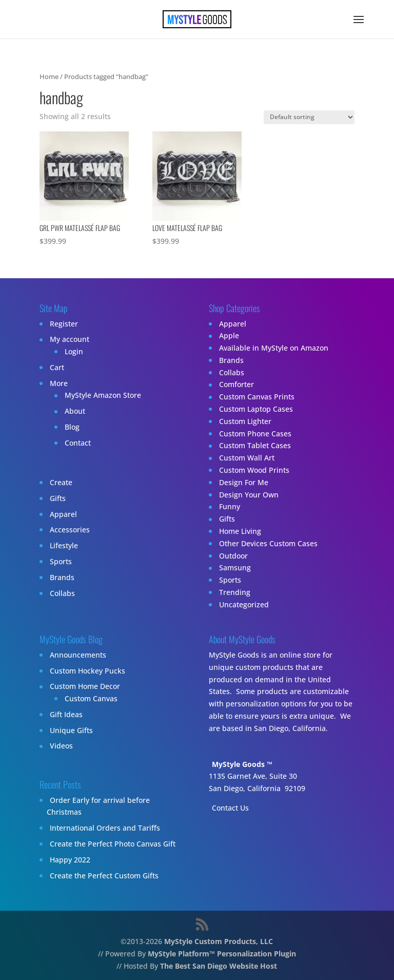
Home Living (240, 531)
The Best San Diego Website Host (219, 966)
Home (49, 76)
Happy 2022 (70, 860)
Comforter (237, 385)
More (59, 383)
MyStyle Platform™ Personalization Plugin (222, 954)
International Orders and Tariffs (105, 828)
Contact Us (230, 808)
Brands (62, 577)
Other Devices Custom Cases (268, 543)
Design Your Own (249, 495)
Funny (230, 507)
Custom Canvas (91, 698)
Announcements (78, 655)
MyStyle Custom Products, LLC (219, 941)
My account (70, 340)
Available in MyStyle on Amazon (274, 348)
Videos (61, 746)
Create (61, 482)
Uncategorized (244, 604)
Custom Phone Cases (255, 434)
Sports (61, 561)
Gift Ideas (66, 714)
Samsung (235, 568)
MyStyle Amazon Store (103, 396)
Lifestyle (64, 545)
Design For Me (244, 482)
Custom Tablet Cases (255, 446)
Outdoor (233, 556)
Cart (57, 367)
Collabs (62, 593)
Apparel (63, 514)
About (75, 411)
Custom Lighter (245, 421)
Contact (78, 443)
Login (74, 351)
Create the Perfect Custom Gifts (104, 876)
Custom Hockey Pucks (87, 671)
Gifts (58, 498)
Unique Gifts (71, 730)
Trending (235, 592)
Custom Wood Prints (254, 470)
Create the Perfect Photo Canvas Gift (113, 844)
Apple (229, 336)
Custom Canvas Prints (257, 397)
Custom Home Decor (85, 687)
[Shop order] (309, 117)
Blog (72, 427)
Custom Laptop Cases (256, 409)
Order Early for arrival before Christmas (98, 806)
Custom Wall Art (247, 458)
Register (64, 324)
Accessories (70, 530)
